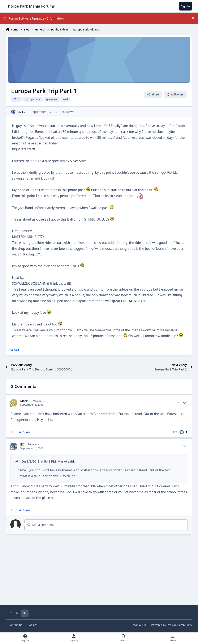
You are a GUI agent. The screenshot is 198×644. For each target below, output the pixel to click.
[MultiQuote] (12, 432)
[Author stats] (185, 403)
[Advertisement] (99, 573)
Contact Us (15, 625)
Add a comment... (42, 525)
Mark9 (25, 401)
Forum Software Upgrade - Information (34, 18)
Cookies (32, 625)
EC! (24, 112)
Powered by (172, 625)
